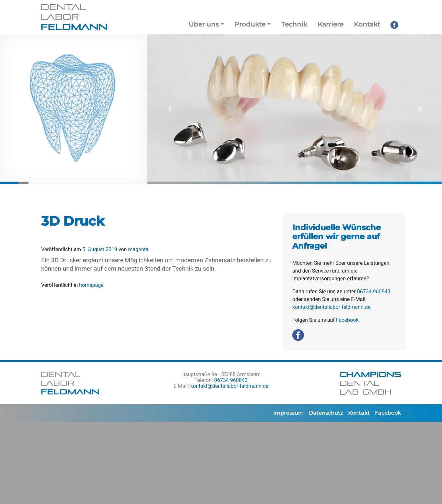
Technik (294, 24)
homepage (91, 285)
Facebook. (348, 320)
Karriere (331, 24)
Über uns (204, 24)
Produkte (250, 24)
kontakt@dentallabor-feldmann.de (331, 307)
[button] (169, 109)
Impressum (288, 413)
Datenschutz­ (326, 413)
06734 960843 (374, 291)
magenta (138, 249)
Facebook (388, 413)
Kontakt (367, 24)
